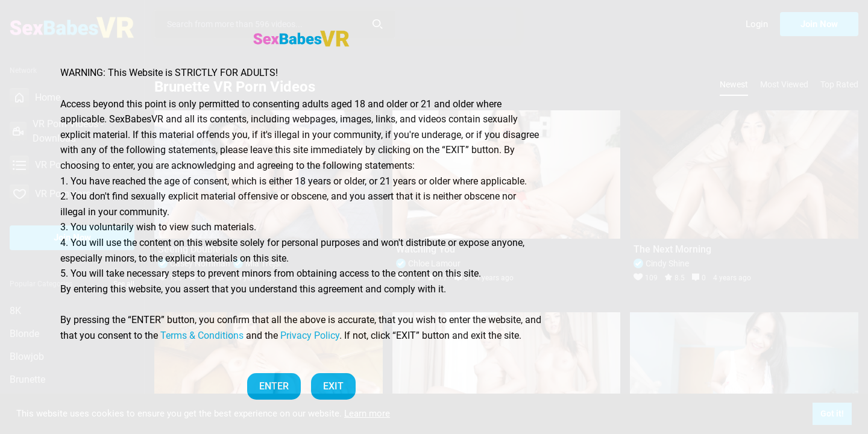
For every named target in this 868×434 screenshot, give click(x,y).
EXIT (333, 386)
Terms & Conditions (202, 335)
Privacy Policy (310, 335)
